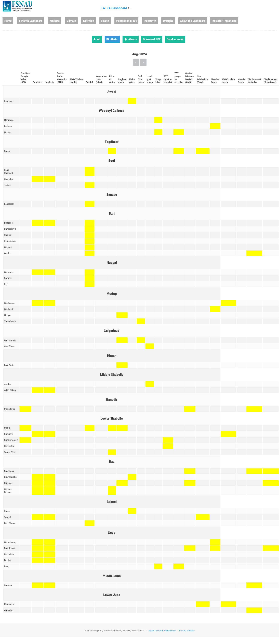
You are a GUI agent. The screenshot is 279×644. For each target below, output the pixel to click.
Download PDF (152, 39)
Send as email (175, 39)
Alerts (112, 39)
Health (105, 21)
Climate (71, 21)
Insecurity (150, 21)
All (97, 39)
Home (8, 21)
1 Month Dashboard (31, 21)
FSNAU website (187, 630)
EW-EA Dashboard (114, 8)
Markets (55, 21)
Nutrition (89, 21)
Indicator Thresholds (224, 21)
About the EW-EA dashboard (162, 630)
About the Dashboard (193, 21)
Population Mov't (127, 21)
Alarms (130, 39)
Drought (168, 21)
